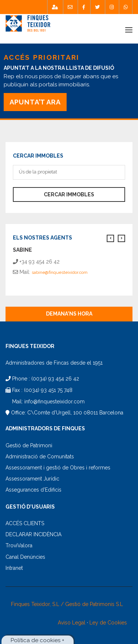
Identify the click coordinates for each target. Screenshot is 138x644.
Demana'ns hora (69, 314)
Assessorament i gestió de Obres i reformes (58, 468)
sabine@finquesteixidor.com (60, 272)
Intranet (14, 568)
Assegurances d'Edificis (33, 490)
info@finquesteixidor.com (54, 402)
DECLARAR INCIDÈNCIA (33, 534)
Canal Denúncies (25, 557)
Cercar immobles (69, 194)
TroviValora (19, 545)
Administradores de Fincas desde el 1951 (54, 363)
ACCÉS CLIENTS (25, 523)
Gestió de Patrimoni (29, 445)
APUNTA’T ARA (35, 102)
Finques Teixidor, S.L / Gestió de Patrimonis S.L (67, 604)
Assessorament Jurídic (32, 479)
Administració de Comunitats (40, 457)
